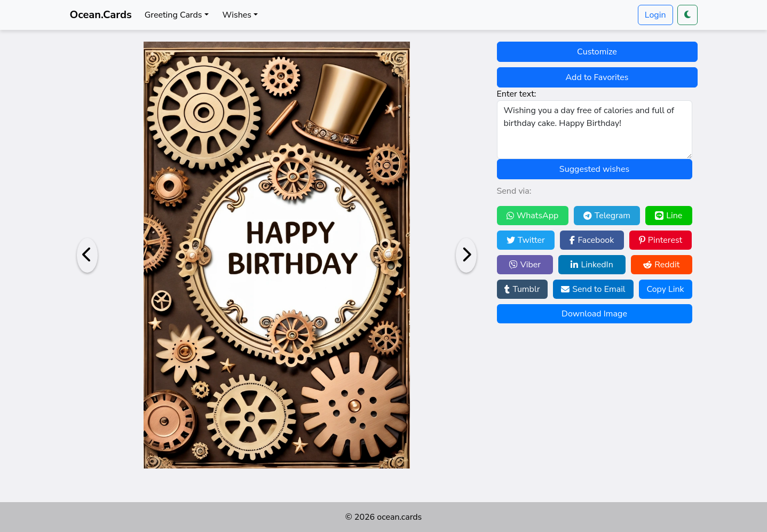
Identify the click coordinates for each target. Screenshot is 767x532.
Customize (597, 52)
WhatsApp (533, 216)
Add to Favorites (597, 77)
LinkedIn (592, 265)
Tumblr (522, 289)
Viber (525, 265)
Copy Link (665, 289)
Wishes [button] (237, 15)
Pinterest (661, 240)
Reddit (661, 265)
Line (669, 216)
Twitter (526, 240)
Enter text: (517, 94)
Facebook (592, 240)
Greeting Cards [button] (173, 15)
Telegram (607, 216)
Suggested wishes (594, 169)
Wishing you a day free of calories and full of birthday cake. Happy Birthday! (595, 130)
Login (655, 15)
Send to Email (593, 289)
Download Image (594, 314)
